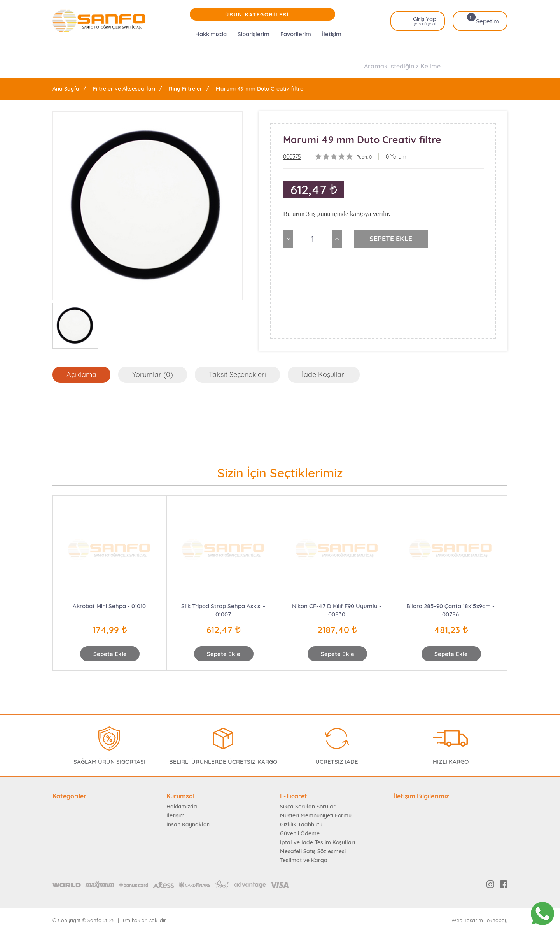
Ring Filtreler (185, 89)
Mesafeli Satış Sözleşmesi (313, 851)
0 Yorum (396, 157)
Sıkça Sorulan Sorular (308, 807)
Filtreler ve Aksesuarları (124, 89)
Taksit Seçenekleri (237, 374)
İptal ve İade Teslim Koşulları (318, 842)
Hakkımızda (211, 34)
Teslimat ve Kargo (304, 860)
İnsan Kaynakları (188, 824)
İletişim (332, 34)
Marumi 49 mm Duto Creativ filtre (260, 89)
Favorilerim (296, 34)
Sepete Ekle (110, 654)
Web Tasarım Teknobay (479, 920)
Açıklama (81, 374)
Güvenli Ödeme (300, 833)
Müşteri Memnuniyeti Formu (316, 815)
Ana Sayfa (66, 89)
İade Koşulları (324, 374)
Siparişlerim (254, 34)
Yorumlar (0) (153, 374)
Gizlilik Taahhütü (301, 824)
